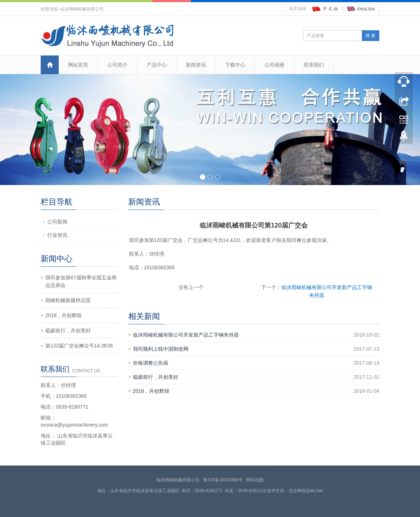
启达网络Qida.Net (306, 491)
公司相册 (274, 65)
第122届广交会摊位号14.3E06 (79, 346)
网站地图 (255, 480)
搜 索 (370, 36)
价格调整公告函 (151, 363)
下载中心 (235, 65)
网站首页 (78, 65)
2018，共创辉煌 (151, 391)
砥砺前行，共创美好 (156, 377)
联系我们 (314, 65)
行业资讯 (57, 235)
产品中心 (157, 65)
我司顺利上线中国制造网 (161, 349)
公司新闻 (57, 222)
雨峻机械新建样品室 (68, 300)
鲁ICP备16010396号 (223, 480)
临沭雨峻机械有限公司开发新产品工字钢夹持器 (186, 335)
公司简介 (117, 65)
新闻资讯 (196, 65)
